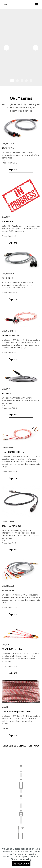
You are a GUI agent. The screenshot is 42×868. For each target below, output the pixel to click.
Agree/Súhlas (21, 864)
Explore (13, 170)
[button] (6, 48)
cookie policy (24, 859)
